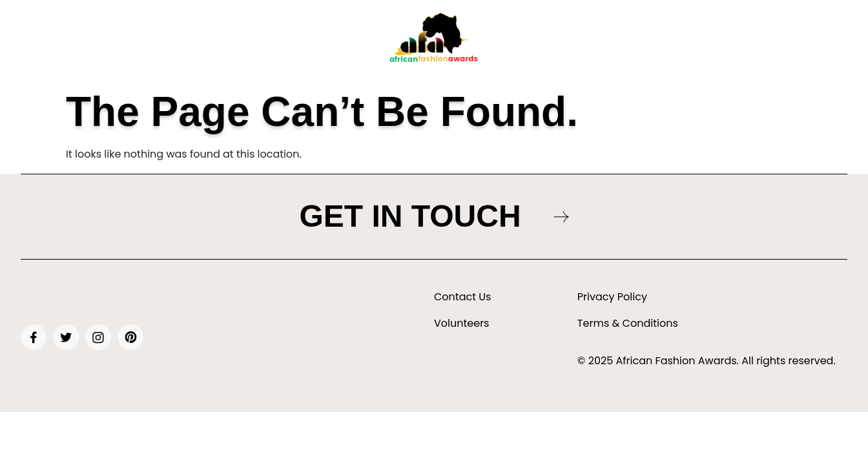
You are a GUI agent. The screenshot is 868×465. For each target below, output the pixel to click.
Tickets (239, 42)
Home (143, 42)
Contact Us (462, 297)
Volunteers (461, 324)
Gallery (509, 42)
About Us (190, 42)
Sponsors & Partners (589, 42)
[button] (512, 42)
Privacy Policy (612, 297)
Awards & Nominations (318, 42)
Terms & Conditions (628, 324)
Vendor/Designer (686, 42)
